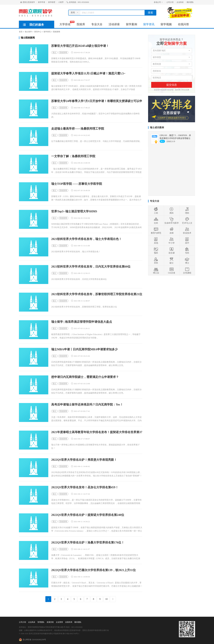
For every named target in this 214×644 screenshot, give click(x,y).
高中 (187, 241)
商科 (172, 211)
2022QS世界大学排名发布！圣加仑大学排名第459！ (85, 487)
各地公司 (158, 2)
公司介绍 (170, 2)
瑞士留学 (28, 32)
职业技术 (187, 231)
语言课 (172, 251)
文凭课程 (187, 270)
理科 (187, 211)
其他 (156, 241)
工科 (156, 211)
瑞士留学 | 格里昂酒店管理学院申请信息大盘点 (82, 322)
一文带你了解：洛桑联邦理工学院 (73, 156)
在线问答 (183, 24)
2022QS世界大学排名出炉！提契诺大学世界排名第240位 (88, 515)
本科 (156, 261)
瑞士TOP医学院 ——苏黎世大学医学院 (77, 184)
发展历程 (50, 622)
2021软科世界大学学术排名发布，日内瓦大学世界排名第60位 (91, 267)
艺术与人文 (187, 221)
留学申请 (42, 2)
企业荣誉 (59, 622)
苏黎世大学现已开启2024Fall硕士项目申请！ (80, 46)
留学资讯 (149, 24)
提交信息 (172, 85)
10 (106, 599)
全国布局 (69, 622)
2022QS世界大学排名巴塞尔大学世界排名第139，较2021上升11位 (93, 570)
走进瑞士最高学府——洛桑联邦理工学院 (78, 129)
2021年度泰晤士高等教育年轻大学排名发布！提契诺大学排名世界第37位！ (97, 432)
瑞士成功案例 (157, 127)
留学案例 (132, 24)
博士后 (156, 270)
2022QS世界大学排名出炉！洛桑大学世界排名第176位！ (88, 543)
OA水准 (172, 270)
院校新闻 (57, 32)
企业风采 (180, 2)
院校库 (81, 24)
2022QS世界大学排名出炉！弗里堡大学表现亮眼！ (84, 460)
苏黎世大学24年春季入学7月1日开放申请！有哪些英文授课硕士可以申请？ (97, 101)
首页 (21, 32)
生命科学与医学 (172, 221)
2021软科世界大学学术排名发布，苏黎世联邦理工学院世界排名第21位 (97, 294)
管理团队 (41, 622)
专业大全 (97, 24)
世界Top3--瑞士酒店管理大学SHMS (74, 211)
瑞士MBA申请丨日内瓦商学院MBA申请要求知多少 (84, 349)
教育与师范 (156, 231)
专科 (187, 251)
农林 (172, 231)
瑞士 (54, 52)
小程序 (61, 2)
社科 (156, 221)
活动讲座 (114, 24)
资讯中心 (38, 32)
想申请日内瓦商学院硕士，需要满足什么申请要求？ (85, 377)
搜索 (150, 13)
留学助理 (52, 2)
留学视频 (166, 24)
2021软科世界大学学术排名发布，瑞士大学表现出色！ (86, 239)
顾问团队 (190, 2)
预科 (156, 251)
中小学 (172, 241)
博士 (187, 261)
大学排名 (67, 23)
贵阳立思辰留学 (28, 2)
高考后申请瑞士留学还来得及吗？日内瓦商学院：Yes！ (87, 405)
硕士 (172, 261)
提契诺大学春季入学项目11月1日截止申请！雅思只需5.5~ (88, 73)
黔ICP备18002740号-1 (71, 634)
